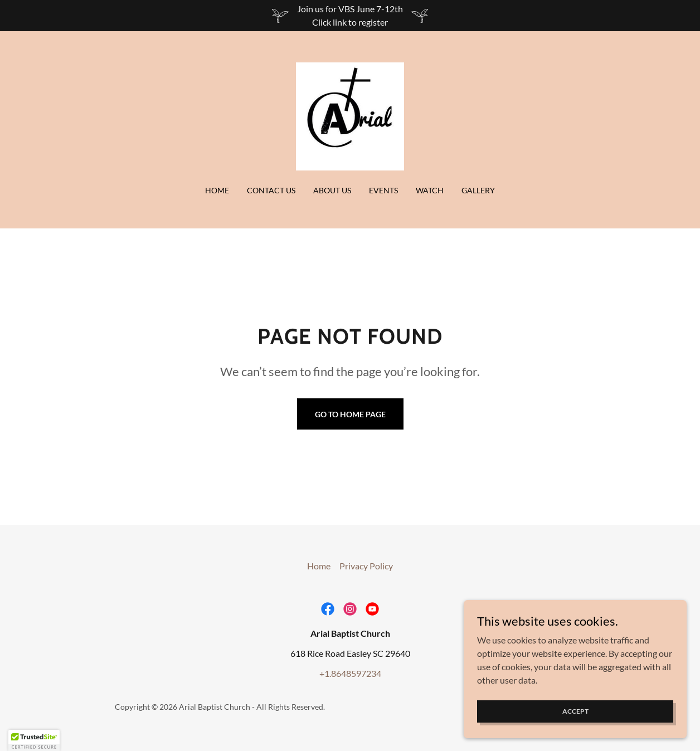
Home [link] (217, 190)
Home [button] (319, 566)
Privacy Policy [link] (366, 566)
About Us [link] (332, 190)
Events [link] (383, 190)
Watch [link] (430, 190)
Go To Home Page (350, 414)
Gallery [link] (478, 190)
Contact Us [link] (271, 190)
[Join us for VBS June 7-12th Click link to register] (350, 16)
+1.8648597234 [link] (350, 673)
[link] (350, 115)
